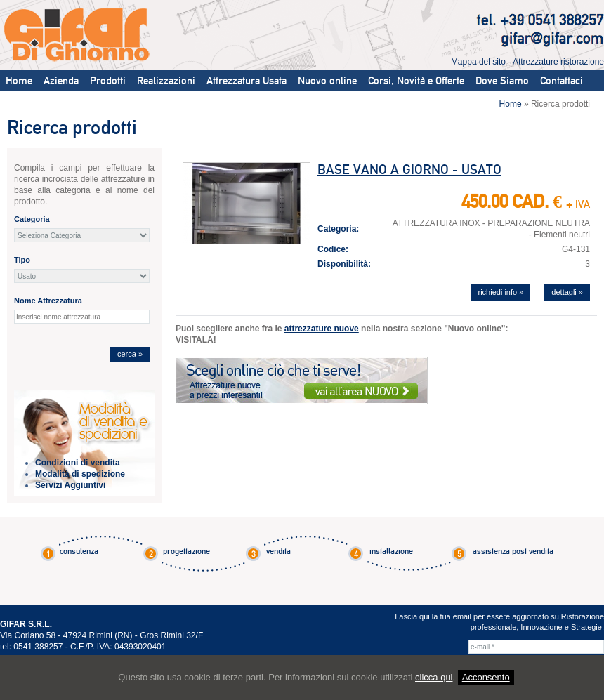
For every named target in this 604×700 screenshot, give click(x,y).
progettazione (186, 551)
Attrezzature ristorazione (558, 62)
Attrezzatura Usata (247, 81)
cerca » (130, 354)
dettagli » (567, 292)
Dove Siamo (502, 81)
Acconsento (486, 677)
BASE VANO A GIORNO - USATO (409, 170)
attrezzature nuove (322, 329)
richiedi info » (501, 292)
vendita (278, 551)
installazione (391, 551)
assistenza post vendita (513, 551)
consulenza (79, 551)
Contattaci (562, 81)
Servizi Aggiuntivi (70, 485)
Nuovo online (327, 81)
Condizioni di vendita (78, 463)
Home (19, 81)
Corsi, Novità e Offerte (416, 81)
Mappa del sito (478, 62)
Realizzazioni (166, 81)
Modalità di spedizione (80, 474)
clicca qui (434, 677)
